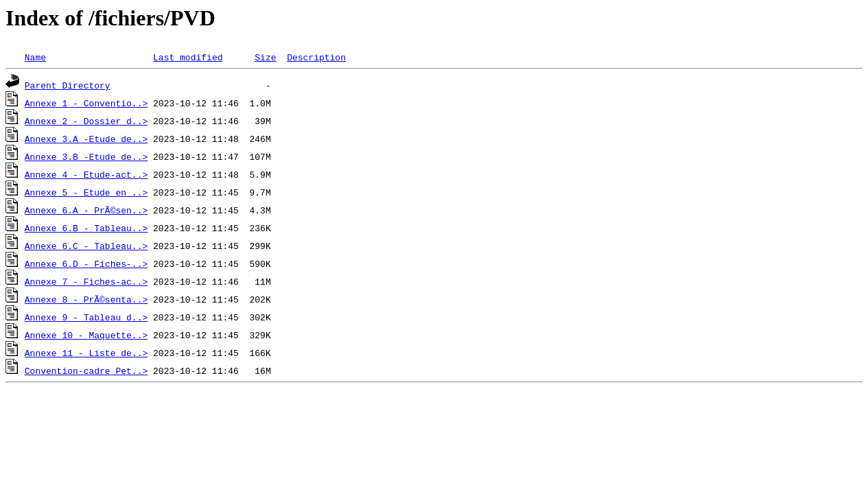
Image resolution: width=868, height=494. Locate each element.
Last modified (188, 57)
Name (35, 57)
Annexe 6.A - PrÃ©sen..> (86, 210)
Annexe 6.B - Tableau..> (86, 228)
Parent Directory (68, 85)
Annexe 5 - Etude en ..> (86, 192)
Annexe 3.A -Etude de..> (86, 139)
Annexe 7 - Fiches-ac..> (86, 281)
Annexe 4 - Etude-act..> (86, 174)
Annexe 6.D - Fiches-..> (86, 263)
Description (316, 57)
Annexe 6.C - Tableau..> (86, 246)
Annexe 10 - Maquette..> (86, 335)
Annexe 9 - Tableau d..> (86, 317)
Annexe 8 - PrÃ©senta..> (86, 299)
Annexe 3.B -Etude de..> (86, 156)
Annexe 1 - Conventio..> (86, 103)
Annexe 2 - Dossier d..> (86, 121)
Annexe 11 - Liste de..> (86, 353)
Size (265, 57)
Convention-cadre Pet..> (86, 370)
